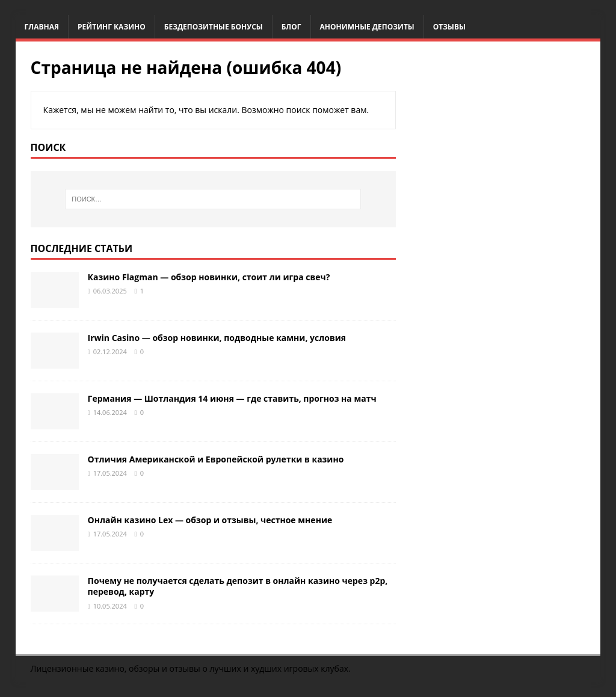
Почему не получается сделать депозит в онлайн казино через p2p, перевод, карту (238, 586)
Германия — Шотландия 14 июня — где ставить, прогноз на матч (232, 398)
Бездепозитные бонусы (214, 27)
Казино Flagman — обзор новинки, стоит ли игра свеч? (209, 277)
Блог (291, 27)
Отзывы (449, 27)
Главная (42, 27)
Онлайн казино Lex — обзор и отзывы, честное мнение (210, 520)
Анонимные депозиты (367, 27)
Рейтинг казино (112, 27)
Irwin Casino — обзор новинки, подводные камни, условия (217, 338)
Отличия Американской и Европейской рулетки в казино (216, 459)
